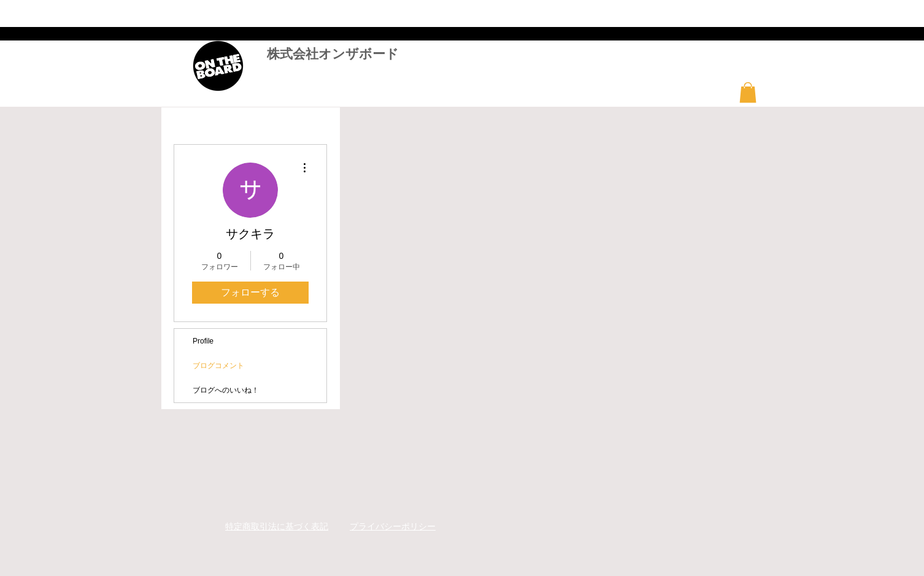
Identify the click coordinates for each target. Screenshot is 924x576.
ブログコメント (218, 366)
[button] (748, 92)
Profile (203, 341)
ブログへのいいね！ (226, 390)
